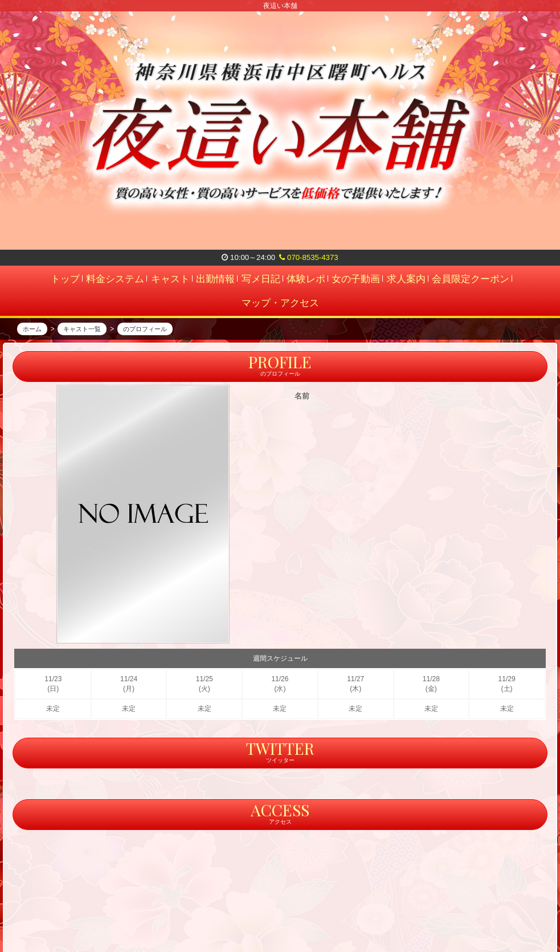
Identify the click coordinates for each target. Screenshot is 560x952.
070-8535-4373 (308, 257)
